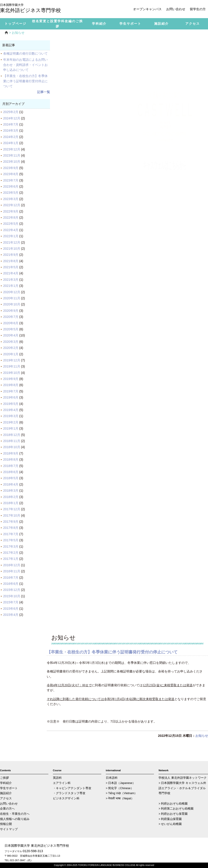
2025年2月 (11, 112)
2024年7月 (11, 124)
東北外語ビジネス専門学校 (34, 8)
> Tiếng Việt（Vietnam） (122, 793)
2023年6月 (11, 186)
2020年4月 (11, 335)
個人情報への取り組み (15, 819)
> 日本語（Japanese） (121, 783)
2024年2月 (11, 137)
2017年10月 (12, 515)
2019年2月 (11, 422)
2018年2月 (11, 497)
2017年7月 (11, 534)
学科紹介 (6, 783)
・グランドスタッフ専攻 (69, 793)
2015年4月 (11, 615)
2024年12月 (12, 118)
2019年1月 (11, 428)
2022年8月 (11, 218)
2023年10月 (12, 162)
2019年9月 (11, 379)
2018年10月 (12, 447)
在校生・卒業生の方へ (15, 814)
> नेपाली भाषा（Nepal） (120, 798)
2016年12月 (12, 565)
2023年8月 (11, 174)
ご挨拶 (4, 778)
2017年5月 (11, 540)
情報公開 (6, 824)
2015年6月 (11, 609)
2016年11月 (12, 571)
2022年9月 (11, 211)
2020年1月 (11, 354)
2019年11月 (12, 366)
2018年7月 (11, 466)
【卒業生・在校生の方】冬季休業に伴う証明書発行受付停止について (25, 81)
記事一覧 (44, 92)
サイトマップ (9, 829)
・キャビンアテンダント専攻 (72, 788)
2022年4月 (11, 230)
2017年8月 (11, 528)
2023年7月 (11, 180)
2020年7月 (11, 317)
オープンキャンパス (147, 9)
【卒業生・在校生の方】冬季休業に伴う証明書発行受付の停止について (112, 652)
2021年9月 (11, 255)
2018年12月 (12, 435)
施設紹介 (6, 793)
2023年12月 (12, 149)
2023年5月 (11, 193)
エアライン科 (62, 783)
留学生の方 (198, 9)
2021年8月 (11, 261)
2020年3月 (11, 342)
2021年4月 (11, 273)
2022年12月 (12, 205)
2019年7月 (11, 391)
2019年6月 (11, 397)
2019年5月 (11, 404)
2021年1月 (11, 286)
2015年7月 (11, 602)
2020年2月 (11, 348)
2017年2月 (11, 553)
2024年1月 (11, 143)
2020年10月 (12, 304)
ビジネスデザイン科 (66, 798)
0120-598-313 (33, 851)
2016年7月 (11, 578)
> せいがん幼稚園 (170, 824)
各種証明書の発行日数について (25, 53)
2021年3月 (11, 280)
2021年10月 (12, 249)
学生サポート (9, 788)
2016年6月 (11, 584)
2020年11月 (12, 298)
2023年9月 (11, 168)
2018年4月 (11, 484)
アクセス (6, 798)
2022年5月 (11, 224)
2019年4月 (11, 410)
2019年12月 (12, 360)
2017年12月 (12, 509)
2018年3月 (11, 491)
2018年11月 (12, 441)
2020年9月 (11, 311)
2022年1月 (11, 236)
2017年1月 (11, 559)
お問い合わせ (176, 9)
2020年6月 (11, 323)
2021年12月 (12, 242)
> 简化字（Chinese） (120, 788)
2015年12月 (12, 590)
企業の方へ (7, 809)
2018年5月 (11, 478)
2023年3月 (11, 199)
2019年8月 (11, 385)
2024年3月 (11, 131)
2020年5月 (11, 329)
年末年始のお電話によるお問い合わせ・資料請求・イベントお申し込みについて (25, 65)
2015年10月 (12, 596)
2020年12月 (12, 292)
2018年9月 (11, 453)
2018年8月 (11, 459)
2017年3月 (11, 546)
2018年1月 (11, 503)
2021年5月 (11, 267)
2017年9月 (11, 522)
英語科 (57, 778)
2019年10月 (12, 373)
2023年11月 (12, 155)
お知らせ (202, 736)
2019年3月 (11, 416)
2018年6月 (11, 472)
